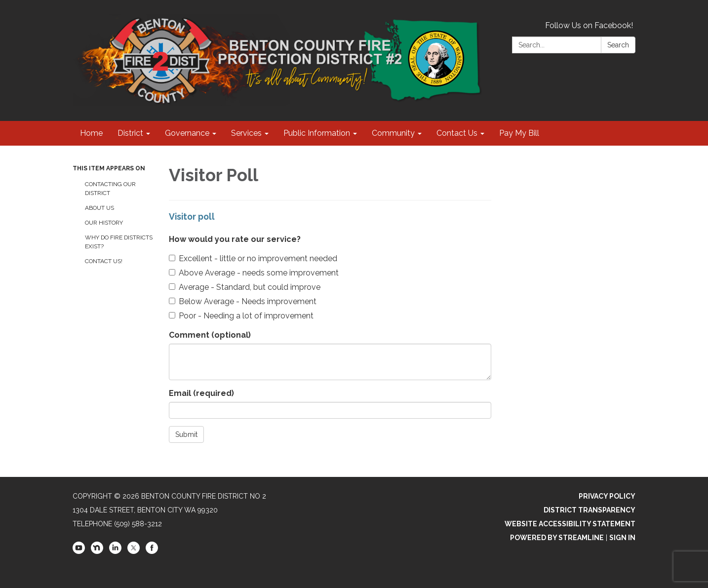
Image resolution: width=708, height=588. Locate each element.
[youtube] (79, 551)
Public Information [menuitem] (317, 133)
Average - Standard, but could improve (245, 287)
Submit (186, 434)
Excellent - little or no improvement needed (253, 258)
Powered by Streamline (557, 538)
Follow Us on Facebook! (589, 25)
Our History (104, 223)
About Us (99, 208)
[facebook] (152, 551)
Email (201, 393)
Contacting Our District (110, 189)
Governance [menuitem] (187, 133)
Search (618, 45)
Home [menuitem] (91, 133)
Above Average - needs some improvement (254, 273)
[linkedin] (115, 551)
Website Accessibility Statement (570, 524)
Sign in (622, 538)
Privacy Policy (607, 496)
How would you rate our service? (235, 239)
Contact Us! (104, 261)
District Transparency (590, 510)
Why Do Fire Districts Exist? (119, 242)
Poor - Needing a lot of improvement (241, 316)
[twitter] (134, 551)
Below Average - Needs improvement (243, 301)
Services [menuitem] (246, 133)
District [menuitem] (130, 133)
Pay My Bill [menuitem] (519, 133)
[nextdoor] (97, 551)
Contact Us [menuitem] (457, 133)
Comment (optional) (210, 335)
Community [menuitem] (393, 133)
